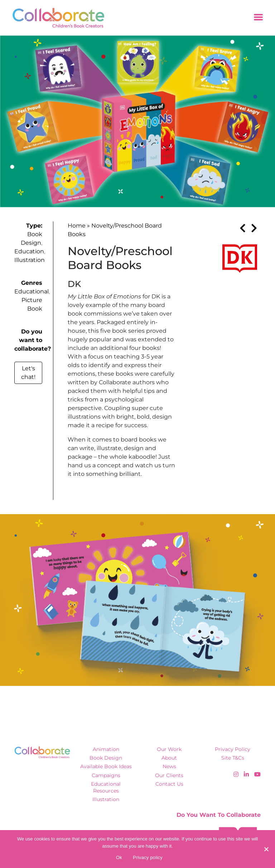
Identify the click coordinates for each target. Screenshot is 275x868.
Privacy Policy (233, 749)
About (169, 758)
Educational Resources (106, 787)
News (169, 766)
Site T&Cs (233, 758)
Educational (32, 291)
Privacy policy (148, 857)
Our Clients (169, 775)
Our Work (169, 749)
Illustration (30, 260)
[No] (266, 849)
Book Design (106, 758)
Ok (119, 857)
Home (77, 226)
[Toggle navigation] (258, 18)
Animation (106, 749)
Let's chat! (28, 373)
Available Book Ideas (106, 766)
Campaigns (106, 775)
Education (29, 251)
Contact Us (169, 784)
